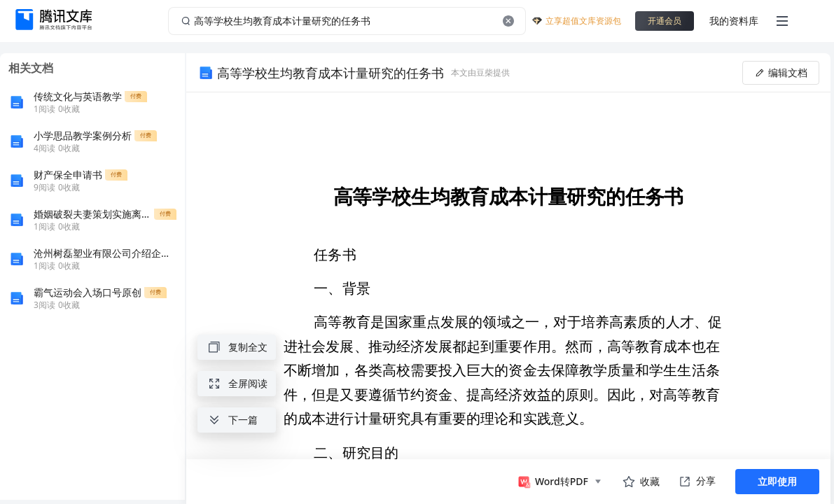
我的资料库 (734, 21)
